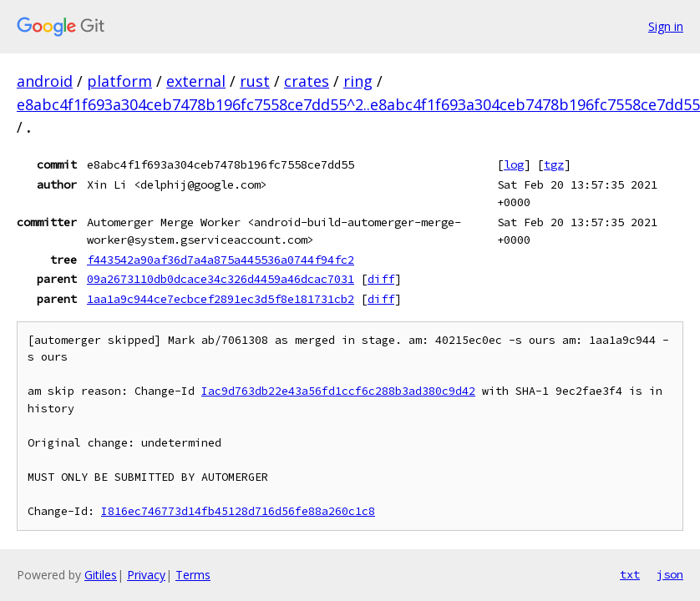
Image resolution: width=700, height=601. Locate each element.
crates (307, 81)
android (45, 81)
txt (630, 574)
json (670, 574)
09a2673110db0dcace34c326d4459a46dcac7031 (221, 279)
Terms (193, 575)
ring (358, 81)
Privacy (146, 575)
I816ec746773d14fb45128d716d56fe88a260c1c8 (238, 511)
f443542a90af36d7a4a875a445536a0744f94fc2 (221, 260)
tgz (554, 164)
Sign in (666, 26)
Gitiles (101, 575)
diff (381, 279)
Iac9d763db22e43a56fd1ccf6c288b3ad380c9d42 (338, 391)
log (514, 164)
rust (255, 81)
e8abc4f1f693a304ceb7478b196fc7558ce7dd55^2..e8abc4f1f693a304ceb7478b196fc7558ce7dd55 (358, 104)
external (196, 81)
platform (119, 81)
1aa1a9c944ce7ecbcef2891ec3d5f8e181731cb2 (221, 299)
